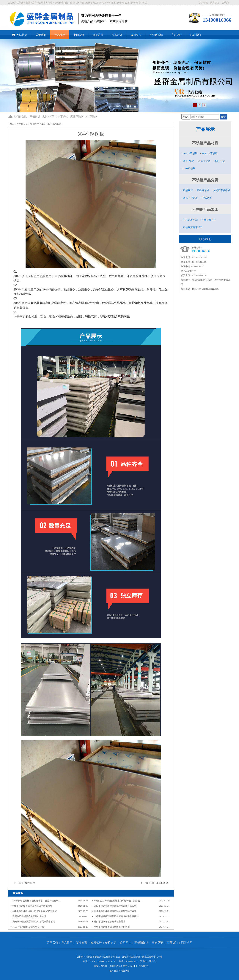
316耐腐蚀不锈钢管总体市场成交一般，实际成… (118, 901)
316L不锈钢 (204, 161)
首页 (12, 124)
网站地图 (187, 943)
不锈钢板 (35, 117)
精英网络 (125, 971)
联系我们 (226, 3)
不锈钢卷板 (203, 190)
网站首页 (19, 33)
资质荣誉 (98, 35)
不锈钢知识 (156, 35)
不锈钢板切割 (190, 220)
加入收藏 (203, 3)
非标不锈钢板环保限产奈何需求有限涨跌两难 (116, 916)
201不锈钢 (91, 117)
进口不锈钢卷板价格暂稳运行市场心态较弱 (115, 906)
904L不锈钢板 (190, 198)
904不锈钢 (189, 161)
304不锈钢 (62, 117)
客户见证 (177, 35)
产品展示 (60, 35)
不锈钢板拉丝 (209, 220)
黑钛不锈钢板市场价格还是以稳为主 (112, 927)
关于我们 (41, 35)
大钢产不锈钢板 (54, 124)
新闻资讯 (79, 35)
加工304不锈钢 (160, 883)
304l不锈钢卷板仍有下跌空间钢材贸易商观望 (35, 911)
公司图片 (136, 35)
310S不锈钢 (189, 168)
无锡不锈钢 (77, 117)
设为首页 (215, 3)
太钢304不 (48, 117)
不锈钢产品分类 (36, 124)
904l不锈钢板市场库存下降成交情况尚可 (32, 906)
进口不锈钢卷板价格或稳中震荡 (110, 922)
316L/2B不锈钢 (209, 153)
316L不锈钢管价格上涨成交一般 (28, 927)
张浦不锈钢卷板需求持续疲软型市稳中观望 (115, 911)
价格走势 (117, 35)
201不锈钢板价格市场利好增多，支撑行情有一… (37, 901)
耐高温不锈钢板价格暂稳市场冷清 (29, 916)
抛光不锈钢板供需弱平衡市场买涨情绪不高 (34, 922)
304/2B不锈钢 (190, 153)
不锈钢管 (188, 190)
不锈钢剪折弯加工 (193, 227)
